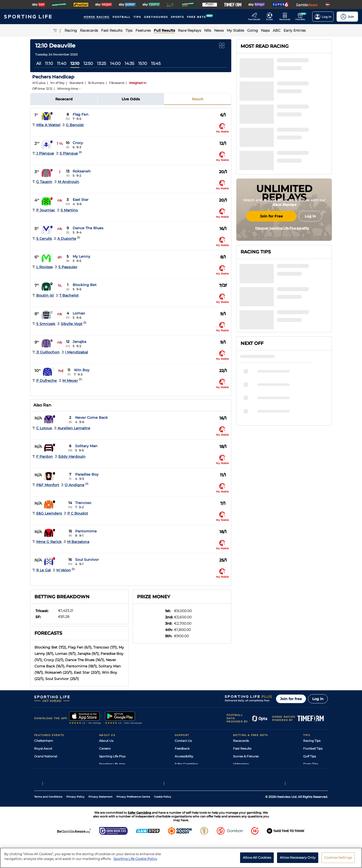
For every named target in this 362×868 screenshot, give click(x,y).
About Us (106, 741)
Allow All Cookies (257, 857)
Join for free (291, 699)
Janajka (79, 342)
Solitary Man (86, 446)
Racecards (241, 741)
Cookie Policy (163, 824)
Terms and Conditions (48, 824)
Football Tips (313, 748)
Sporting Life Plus (112, 756)
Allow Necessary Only (298, 857)
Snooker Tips (313, 772)
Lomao (79, 313)
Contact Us (183, 741)
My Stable (240, 772)
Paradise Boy (87, 474)
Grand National (46, 756)
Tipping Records (315, 780)
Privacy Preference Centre (133, 824)
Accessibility (184, 756)
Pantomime (86, 531)
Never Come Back (92, 418)
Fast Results (242, 748)
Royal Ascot (43, 748)
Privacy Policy (75, 824)
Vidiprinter (241, 764)
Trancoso (83, 503)
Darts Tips (311, 764)
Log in (318, 699)
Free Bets (240, 780)
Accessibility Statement (117, 772)
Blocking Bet (85, 285)
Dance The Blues (88, 228)
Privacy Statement (100, 824)
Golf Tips (310, 756)
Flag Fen (81, 114)
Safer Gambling (186, 764)
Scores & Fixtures (246, 756)
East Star (81, 200)
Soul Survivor (87, 560)
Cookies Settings (338, 857)
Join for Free (271, 257)
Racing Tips (312, 741)
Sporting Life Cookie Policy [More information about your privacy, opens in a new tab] (135, 859)
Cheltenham (44, 741)
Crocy (78, 143)
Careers (105, 748)
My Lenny (81, 256)
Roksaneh (82, 171)
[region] (181, 858)
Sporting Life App (112, 764)
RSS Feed (106, 787)
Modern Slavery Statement (119, 780)
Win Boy (82, 370)
